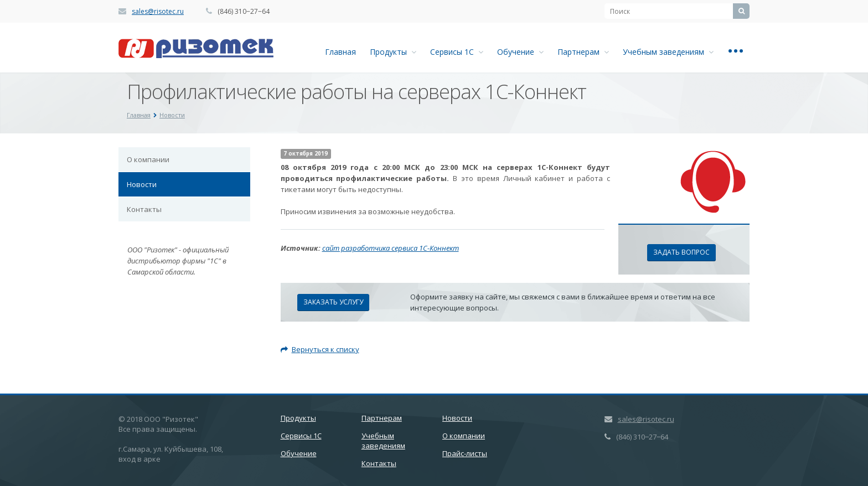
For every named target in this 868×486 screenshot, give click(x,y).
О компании (148, 159)
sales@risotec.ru (158, 11)
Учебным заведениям (668, 52)
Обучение (520, 52)
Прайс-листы (465, 453)
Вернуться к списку (320, 349)
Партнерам (583, 52)
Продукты (393, 52)
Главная (340, 52)
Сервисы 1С (457, 52)
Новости (142, 184)
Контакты (144, 209)
